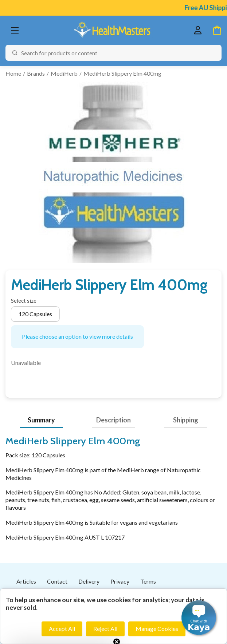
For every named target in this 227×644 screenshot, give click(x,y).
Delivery (89, 581)
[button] (199, 618)
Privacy (120, 581)
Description (113, 420)
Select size (24, 301)
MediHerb (64, 73)
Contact (57, 581)
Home (13, 73)
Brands (36, 73)
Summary (41, 420)
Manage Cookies (157, 629)
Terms (148, 581)
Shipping (186, 420)
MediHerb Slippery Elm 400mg (122, 73)
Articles (26, 581)
